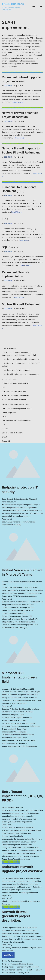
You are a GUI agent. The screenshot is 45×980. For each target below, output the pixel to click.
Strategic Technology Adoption (25, 746)
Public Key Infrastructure (12, 961)
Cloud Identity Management (19, 830)
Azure (4, 807)
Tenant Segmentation (22, 859)
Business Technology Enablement (15, 709)
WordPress (30, 978)
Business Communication (12, 602)
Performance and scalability (18, 901)
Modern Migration (9, 413)
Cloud (9, 807)
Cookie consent (8, 973)
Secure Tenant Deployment (22, 856)
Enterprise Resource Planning (14, 399)
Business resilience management (15, 383)
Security (13, 502)
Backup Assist (8, 967)
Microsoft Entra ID (20, 848)
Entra (13, 807)
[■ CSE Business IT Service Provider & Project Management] (14, 6)
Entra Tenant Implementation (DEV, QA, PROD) (22, 796)
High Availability (8, 878)
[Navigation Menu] (35, 6)
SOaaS (5, 429)
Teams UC (6, 441)
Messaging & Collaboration (13, 582)
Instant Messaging (18, 610)
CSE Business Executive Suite (14, 391)
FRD (5, 219)
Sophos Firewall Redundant (21, 304)
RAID (4, 421)
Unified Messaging (22, 625)
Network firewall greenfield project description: (16, 916)
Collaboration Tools (18, 605)
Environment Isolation (23, 839)
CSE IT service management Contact (17, 408)
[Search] (41, 6)
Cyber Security (8, 499)
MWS (4, 417)
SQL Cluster (10, 247)
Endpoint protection (21, 499)
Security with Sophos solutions (18, 421)
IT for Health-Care (9, 348)
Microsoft (19, 807)
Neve (12, 978)
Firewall (5, 928)
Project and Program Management (16, 395)
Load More (8, 955)
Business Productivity (31, 602)
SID (3, 425)
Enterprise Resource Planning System (17, 964)
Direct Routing (20, 608)
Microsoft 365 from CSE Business (15, 404)
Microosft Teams (30, 582)
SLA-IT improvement (32, 878)
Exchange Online (21, 723)
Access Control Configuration (13, 828)
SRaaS (5, 437)
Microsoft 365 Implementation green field (19, 677)
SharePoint (14, 743)
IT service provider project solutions (16, 370)
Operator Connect (21, 616)
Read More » (18, 102)
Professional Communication (22, 619)
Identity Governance (22, 842)
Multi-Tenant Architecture (17, 850)
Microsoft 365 (18, 735)
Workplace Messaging (19, 628)
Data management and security (14, 522)
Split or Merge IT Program (12, 433)
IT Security (17, 525)
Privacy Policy (24, 973)
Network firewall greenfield (13, 970)
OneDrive (14, 740)
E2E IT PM (8, 86)
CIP (3, 387)
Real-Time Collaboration (20, 622)
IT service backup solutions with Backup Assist (20, 359)
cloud (5, 901)
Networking (19, 878)
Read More (7, 519)
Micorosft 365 (29, 689)
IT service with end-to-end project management (21, 374)
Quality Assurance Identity (19, 853)
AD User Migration (9, 379)
